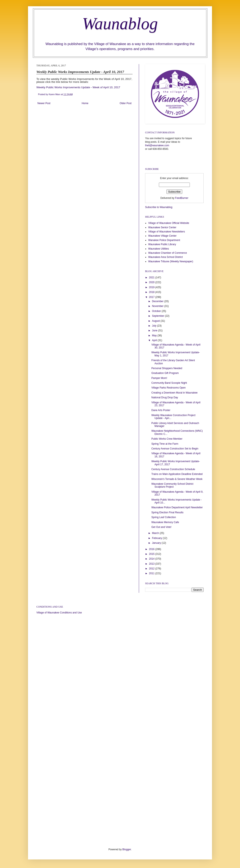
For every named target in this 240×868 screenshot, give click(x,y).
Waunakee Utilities (159, 249)
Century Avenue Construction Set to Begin (175, 449)
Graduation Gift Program (165, 373)
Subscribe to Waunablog (159, 207)
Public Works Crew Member (167, 439)
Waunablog (120, 24)
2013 (152, 564)
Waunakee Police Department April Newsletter (177, 507)
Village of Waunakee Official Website (169, 223)
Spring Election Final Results (167, 512)
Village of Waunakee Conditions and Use (59, 613)
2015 (152, 554)
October (157, 311)
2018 (152, 292)
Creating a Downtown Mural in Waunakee (174, 393)
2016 (152, 549)
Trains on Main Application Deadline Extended (177, 474)
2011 (152, 573)
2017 (152, 297)
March (156, 533)
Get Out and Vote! (161, 527)
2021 (152, 278)
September (158, 316)
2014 (152, 559)
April (155, 340)
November (158, 306)
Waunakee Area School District (165, 257)
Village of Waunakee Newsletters (167, 232)
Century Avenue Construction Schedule (173, 469)
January (157, 543)
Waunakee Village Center (162, 236)
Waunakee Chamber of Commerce (168, 253)
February (157, 538)
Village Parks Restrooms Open (169, 388)
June (155, 331)
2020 (152, 282)
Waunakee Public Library (162, 244)
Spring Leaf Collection (164, 517)
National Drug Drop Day (165, 397)
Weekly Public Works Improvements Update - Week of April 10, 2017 (78, 87)
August (156, 321)
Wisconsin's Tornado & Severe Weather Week (177, 479)
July (155, 326)
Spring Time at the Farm (165, 444)
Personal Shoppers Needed (167, 368)
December (158, 301)
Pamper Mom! (159, 378)
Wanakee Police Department (164, 240)
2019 (152, 287)
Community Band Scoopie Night (169, 383)
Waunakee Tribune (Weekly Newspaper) (171, 261)
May (155, 336)
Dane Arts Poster (161, 410)
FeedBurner (182, 198)
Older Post (126, 103)
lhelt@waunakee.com (157, 145)
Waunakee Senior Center (162, 227)
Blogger (127, 849)
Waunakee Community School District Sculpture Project (172, 485)
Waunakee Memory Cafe (165, 522)
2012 (152, 569)
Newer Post (44, 103)
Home (85, 103)
